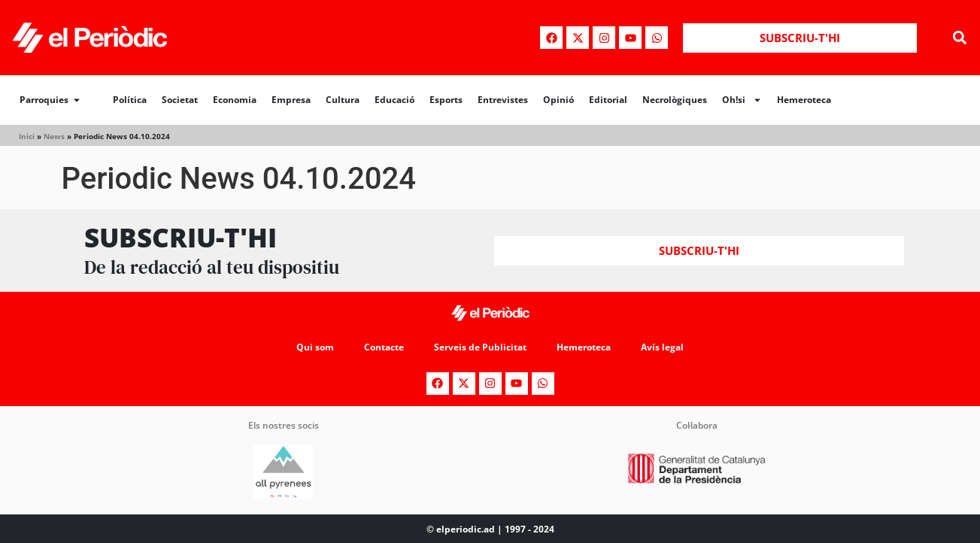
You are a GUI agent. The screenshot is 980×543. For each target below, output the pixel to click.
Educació (394, 100)
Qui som (315, 347)
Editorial (608, 100)
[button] (960, 38)
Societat (180, 100)
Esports (446, 100)
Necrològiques (675, 100)
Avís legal (662, 347)
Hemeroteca (804, 100)
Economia (235, 100)
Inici (27, 136)
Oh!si (742, 100)
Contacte (384, 347)
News (54, 136)
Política (130, 100)
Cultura (343, 100)
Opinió (558, 100)
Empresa (291, 100)
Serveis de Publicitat (480, 347)
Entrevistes (503, 100)
